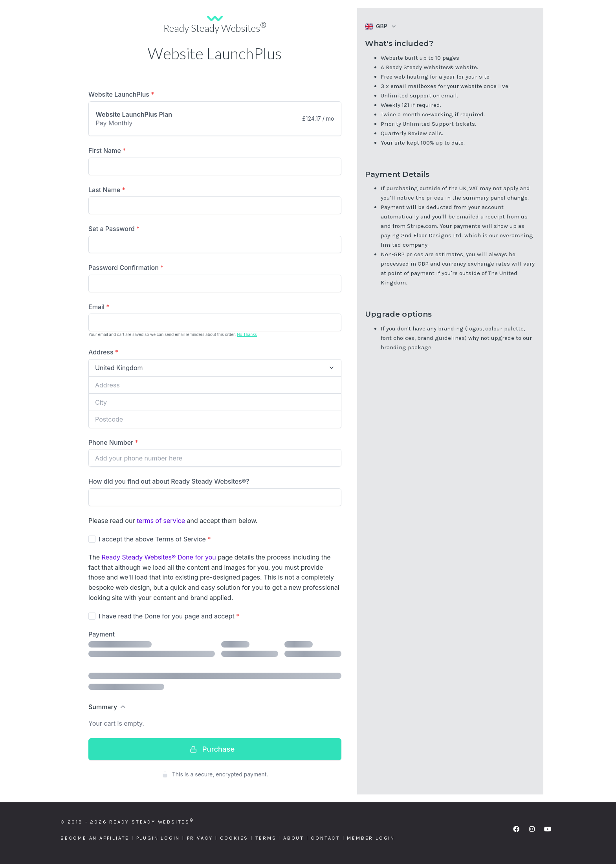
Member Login (371, 838)
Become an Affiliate (95, 838)
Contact (325, 838)
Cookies (234, 838)
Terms (266, 838)
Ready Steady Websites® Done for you (159, 557)
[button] (381, 26)
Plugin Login (158, 838)
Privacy (200, 838)
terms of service (161, 521)
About (294, 838)
